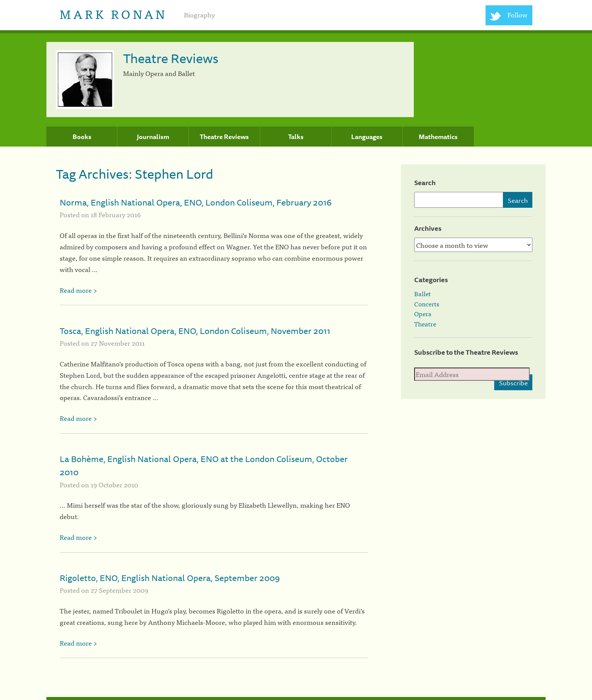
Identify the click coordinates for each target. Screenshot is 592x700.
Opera (423, 314)
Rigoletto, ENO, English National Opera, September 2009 (170, 578)
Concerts (427, 304)
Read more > (78, 290)
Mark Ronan (113, 13)
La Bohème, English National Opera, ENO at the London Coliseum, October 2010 (204, 465)
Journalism (153, 137)
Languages (367, 137)
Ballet (422, 294)
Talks (296, 137)
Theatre (425, 324)
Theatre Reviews (224, 137)
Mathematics (438, 137)
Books (82, 137)
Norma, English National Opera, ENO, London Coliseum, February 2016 (196, 202)
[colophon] (296, 698)
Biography (199, 15)
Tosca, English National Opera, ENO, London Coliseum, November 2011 (195, 331)
